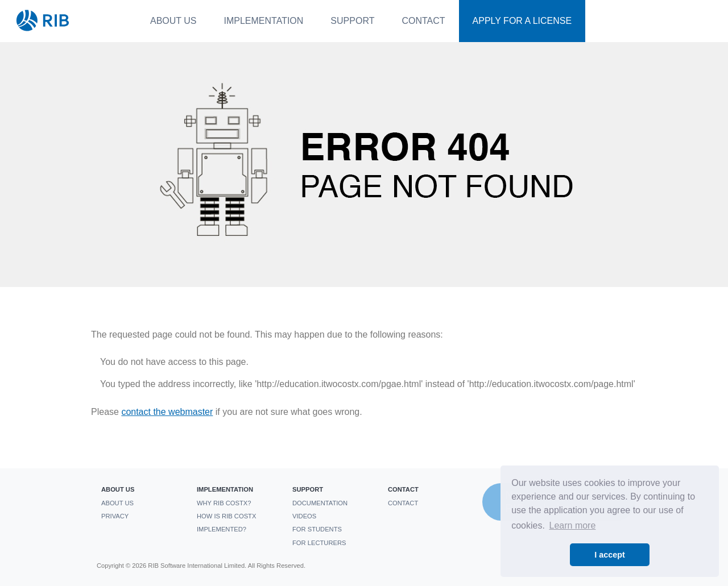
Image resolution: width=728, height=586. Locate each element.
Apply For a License (522, 21)
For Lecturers (319, 543)
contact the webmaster (167, 412)
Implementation (264, 21)
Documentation (320, 503)
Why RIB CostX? (224, 503)
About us (173, 21)
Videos (304, 516)
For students (317, 529)
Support (352, 21)
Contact (423, 21)
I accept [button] (610, 555)
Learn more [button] (573, 525)
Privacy (115, 516)
